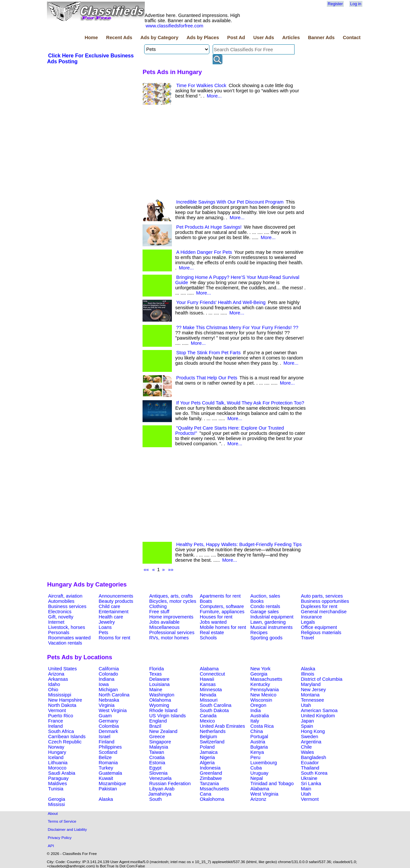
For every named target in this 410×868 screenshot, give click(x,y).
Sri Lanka (311, 784)
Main (306, 789)
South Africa (61, 731)
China (257, 731)
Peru (256, 757)
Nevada (208, 695)
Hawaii (207, 679)
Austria (258, 742)
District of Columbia (322, 679)
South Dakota (214, 710)
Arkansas (58, 679)
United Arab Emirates (222, 726)
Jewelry (107, 622)
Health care (111, 617)
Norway (56, 747)
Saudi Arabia (62, 773)
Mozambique (113, 784)
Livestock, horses (67, 627)
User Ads (264, 38)
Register (335, 4)
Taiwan (157, 752)
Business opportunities (325, 601)
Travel (308, 638)
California (109, 669)
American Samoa (319, 710)
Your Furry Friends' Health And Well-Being (221, 302)
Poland (207, 747)
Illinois (308, 674)
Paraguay (59, 778)
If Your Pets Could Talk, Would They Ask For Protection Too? (240, 403)
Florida (157, 669)
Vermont (57, 710)
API (51, 846)
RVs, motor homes (169, 638)
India (256, 710)
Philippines (110, 747)
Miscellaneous (165, 627)
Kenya (257, 752)
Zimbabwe (211, 778)
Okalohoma (212, 799)
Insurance (311, 617)
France (56, 721)
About (53, 813)
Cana (206, 794)
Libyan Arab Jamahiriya (161, 791)
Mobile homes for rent (223, 627)
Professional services (172, 632)
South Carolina (216, 705)
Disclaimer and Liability (68, 829)
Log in (356, 4)
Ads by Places (203, 38)
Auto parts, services (322, 596)
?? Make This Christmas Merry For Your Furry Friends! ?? (237, 327)
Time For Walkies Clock (201, 85)
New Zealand (163, 731)
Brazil (155, 726)
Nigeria (207, 757)
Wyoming (159, 705)
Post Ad (236, 38)
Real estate (212, 632)
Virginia (107, 705)
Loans (105, 627)
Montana (310, 695)
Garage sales (265, 612)
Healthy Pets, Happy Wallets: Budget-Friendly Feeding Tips (239, 544)
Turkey (106, 768)
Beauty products (116, 601)
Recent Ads (119, 38)
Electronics (60, 612)
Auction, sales (265, 596)
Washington (162, 695)
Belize (105, 757)
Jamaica (209, 752)
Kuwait (106, 778)
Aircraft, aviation (65, 596)
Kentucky (260, 684)
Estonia (157, 763)
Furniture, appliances (222, 612)
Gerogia (57, 799)
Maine (156, 690)
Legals (308, 622)
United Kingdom (318, 716)
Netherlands (213, 731)
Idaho (54, 684)
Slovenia (159, 773)
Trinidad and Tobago (272, 784)
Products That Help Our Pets (207, 378)
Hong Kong (313, 731)
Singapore (160, 742)
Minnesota (211, 690)
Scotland (108, 752)
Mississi (57, 804)
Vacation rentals (65, 643)
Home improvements (171, 617)
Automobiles (61, 601)
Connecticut (213, 674)
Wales (308, 752)
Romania (108, 763)
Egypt (155, 768)
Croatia (157, 757)
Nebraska (109, 700)
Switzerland (212, 742)
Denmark (108, 731)
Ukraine (309, 778)
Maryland (311, 684)
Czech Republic (65, 742)
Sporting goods (267, 638)
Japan (308, 721)
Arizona (56, 674)
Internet (56, 622)
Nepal (257, 778)
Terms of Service (62, 821)
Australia (260, 716)
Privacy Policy (60, 838)
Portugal (259, 737)
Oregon (258, 705)
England (158, 721)
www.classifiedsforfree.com (175, 26)
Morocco (57, 768)
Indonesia (210, 768)
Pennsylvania (265, 690)
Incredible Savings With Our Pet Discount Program (230, 202)
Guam (105, 716)
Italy (255, 721)
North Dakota (62, 705)
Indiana (107, 679)
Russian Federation (170, 784)
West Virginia (113, 710)
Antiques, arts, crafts (171, 596)
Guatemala (111, 773)
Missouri (209, 700)
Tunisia (56, 789)
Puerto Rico (61, 716)
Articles (291, 38)
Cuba (256, 768)
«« (146, 570)
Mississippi (60, 695)
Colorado (108, 674)
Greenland (211, 773)
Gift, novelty (61, 617)
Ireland (56, 726)
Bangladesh (314, 757)
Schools (208, 638)
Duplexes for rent (319, 606)
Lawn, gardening (268, 622)
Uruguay (259, 773)
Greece (157, 737)
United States (63, 669)
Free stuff (159, 612)
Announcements (116, 596)
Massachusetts (266, 679)
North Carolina (114, 695)
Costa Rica (262, 726)
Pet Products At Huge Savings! (209, 227)
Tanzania (210, 784)
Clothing (158, 606)
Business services (67, 606)
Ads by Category (159, 38)
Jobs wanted (213, 622)
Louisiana (160, 684)
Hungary (57, 752)
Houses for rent (216, 617)
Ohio (53, 690)
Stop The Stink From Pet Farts (208, 353)
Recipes (259, 632)
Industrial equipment (272, 617)
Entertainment (114, 612)
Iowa (104, 684)
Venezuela (160, 778)
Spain (307, 726)
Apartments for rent (220, 596)
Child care (110, 606)
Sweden (310, 737)
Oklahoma (160, 700)
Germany (109, 721)
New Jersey (314, 690)
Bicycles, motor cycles (173, 601)
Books (257, 601)
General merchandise (324, 612)
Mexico (207, 721)
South (156, 799)
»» (171, 570)
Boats (206, 601)
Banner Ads (321, 38)
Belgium (209, 737)
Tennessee (313, 700)
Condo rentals (265, 606)
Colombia (109, 726)
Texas (156, 674)
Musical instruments (272, 627)
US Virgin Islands (168, 716)
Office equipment (319, 627)
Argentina (311, 742)
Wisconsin (261, 700)
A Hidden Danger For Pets (204, 252)
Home (91, 38)
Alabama (209, 669)
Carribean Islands (67, 737)
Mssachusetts (215, 789)
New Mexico (264, 695)
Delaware (159, 679)
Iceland (56, 757)
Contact (352, 38)
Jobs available (165, 622)
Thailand (310, 768)
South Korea (314, 773)
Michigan (108, 690)
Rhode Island (163, 710)
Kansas (208, 684)
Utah (306, 705)
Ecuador (310, 763)
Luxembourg (264, 763)
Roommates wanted (69, 638)
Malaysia (159, 747)
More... (214, 96)
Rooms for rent (115, 638)
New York (261, 669)
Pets (104, 632)
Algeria (207, 763)
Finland (107, 742)
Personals (59, 632)
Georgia (259, 674)
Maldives (58, 784)
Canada (208, 716)
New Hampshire (65, 700)
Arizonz (258, 799)
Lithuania (58, 763)
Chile (306, 747)
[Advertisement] (224, 154)
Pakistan (108, 789)
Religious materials (321, 632)
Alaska (308, 669)
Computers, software (222, 606)
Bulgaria (259, 747)
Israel (105, 737)
